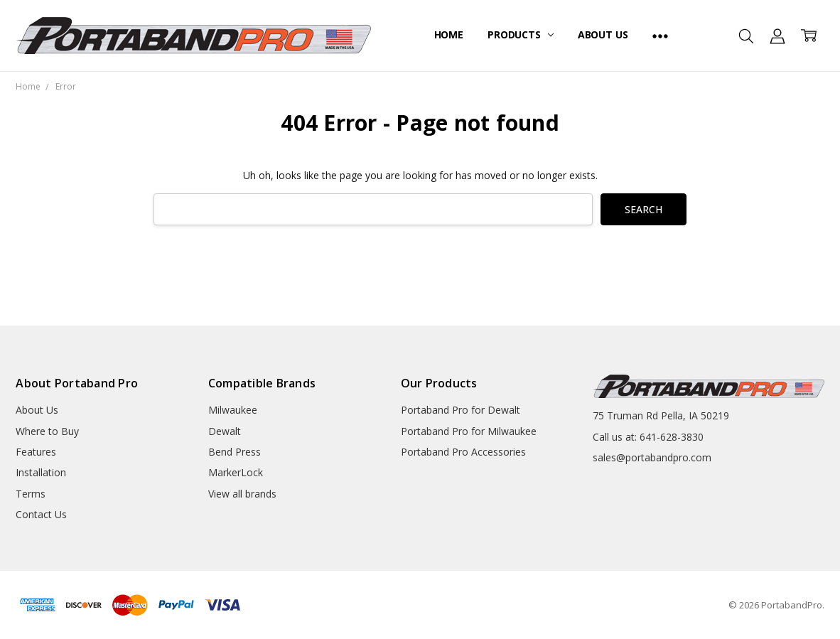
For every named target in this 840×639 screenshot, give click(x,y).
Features (36, 452)
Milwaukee (233, 410)
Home (449, 34)
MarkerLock (236, 472)
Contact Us (41, 514)
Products (521, 34)
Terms (31, 494)
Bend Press (235, 452)
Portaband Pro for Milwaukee (469, 431)
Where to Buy (47, 431)
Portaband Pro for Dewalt (461, 410)
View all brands (242, 494)
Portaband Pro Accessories (463, 452)
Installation (41, 472)
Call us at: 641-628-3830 (648, 437)
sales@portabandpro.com (652, 457)
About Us (603, 34)
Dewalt (225, 431)
